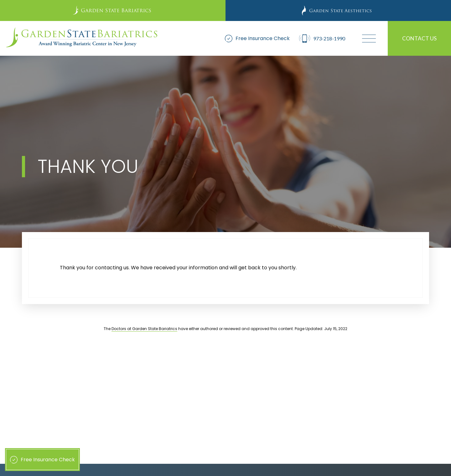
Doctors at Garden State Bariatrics (144, 329)
